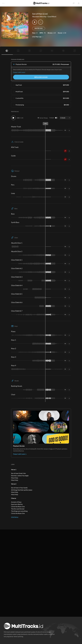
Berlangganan (41, 77)
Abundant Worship (39, 17)
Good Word (52, 17)
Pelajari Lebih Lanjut (19, 72)
